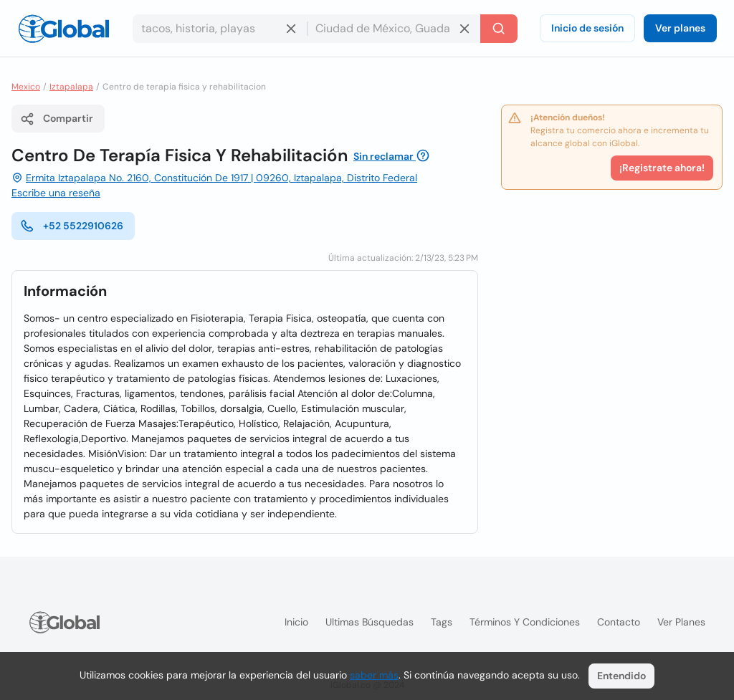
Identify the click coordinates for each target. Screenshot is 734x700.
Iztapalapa (71, 87)
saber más (374, 675)
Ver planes (680, 28)
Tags (442, 622)
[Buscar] (499, 29)
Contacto (619, 622)
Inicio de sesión (587, 28)
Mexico (26, 87)
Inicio (296, 622)
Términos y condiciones (525, 622)
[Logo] (64, 29)
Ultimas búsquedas (370, 622)
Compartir (57, 119)
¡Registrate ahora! (662, 168)
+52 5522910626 (72, 226)
